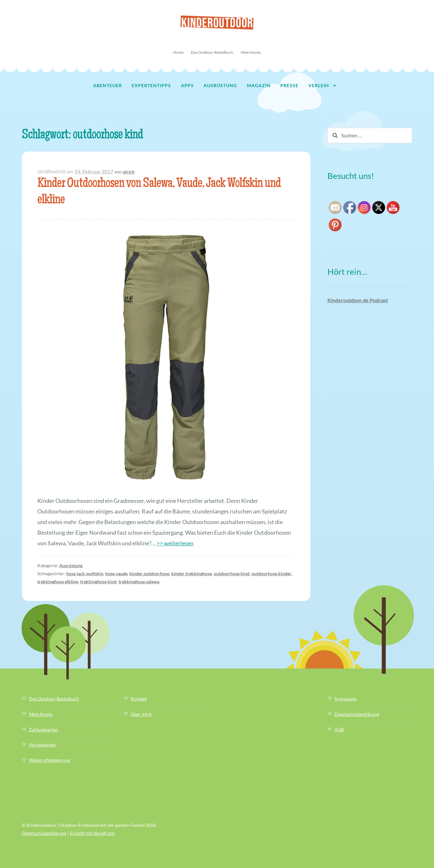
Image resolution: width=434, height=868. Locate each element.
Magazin (259, 85)
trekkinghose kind (98, 582)
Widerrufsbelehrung (49, 760)
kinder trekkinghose (192, 573)
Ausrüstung (220, 85)
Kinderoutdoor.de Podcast (358, 300)
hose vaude (116, 573)
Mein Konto (251, 52)
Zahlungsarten (43, 729)
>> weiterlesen (175, 543)
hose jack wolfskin (85, 573)
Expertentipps (151, 85)
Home (178, 52)
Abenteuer (108, 85)
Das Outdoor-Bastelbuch (212, 52)
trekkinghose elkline (58, 582)
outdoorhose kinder (271, 573)
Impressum (346, 699)
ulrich (129, 172)
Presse (289, 85)
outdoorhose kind (232, 573)
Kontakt (139, 699)
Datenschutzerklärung (357, 714)
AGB (339, 729)
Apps (187, 85)
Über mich (141, 714)
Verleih (319, 85)
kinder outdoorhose (149, 573)
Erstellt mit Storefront (92, 833)
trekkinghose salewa (139, 582)
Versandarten (42, 745)
